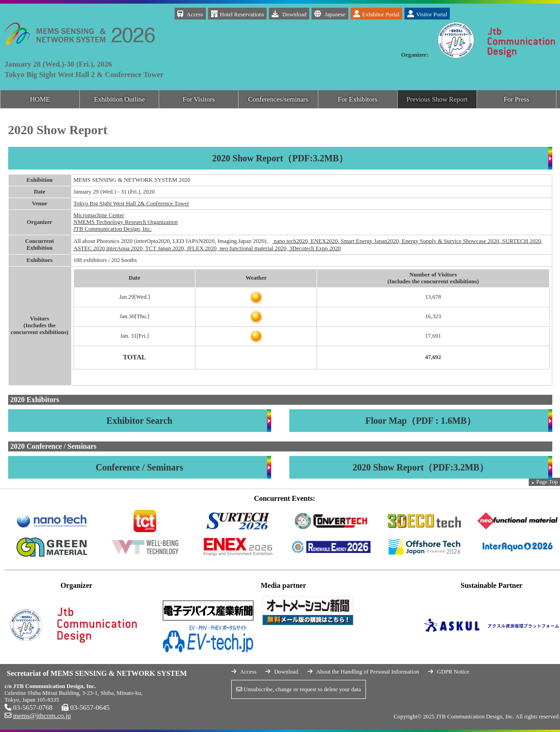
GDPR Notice (453, 672)
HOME (40, 99)
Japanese (330, 13)
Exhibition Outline (119, 99)
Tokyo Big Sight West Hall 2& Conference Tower (131, 204)
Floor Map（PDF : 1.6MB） (421, 421)
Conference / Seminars (139, 467)
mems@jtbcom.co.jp (42, 715)
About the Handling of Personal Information (368, 672)
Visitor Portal (427, 13)
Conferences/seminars (278, 99)
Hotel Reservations (238, 13)
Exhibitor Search (139, 421)
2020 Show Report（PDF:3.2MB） (280, 158)
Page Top (544, 482)
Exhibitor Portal (376, 13)
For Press (516, 99)
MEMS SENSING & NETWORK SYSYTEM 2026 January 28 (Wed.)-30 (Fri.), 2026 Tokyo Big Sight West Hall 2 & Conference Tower (79, 20)
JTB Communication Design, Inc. (112, 229)
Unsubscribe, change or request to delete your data (299, 689)
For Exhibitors (358, 99)
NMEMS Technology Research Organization (126, 222)
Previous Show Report (437, 99)
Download (289, 13)
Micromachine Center (99, 215)
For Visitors (199, 99)
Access (190, 13)
